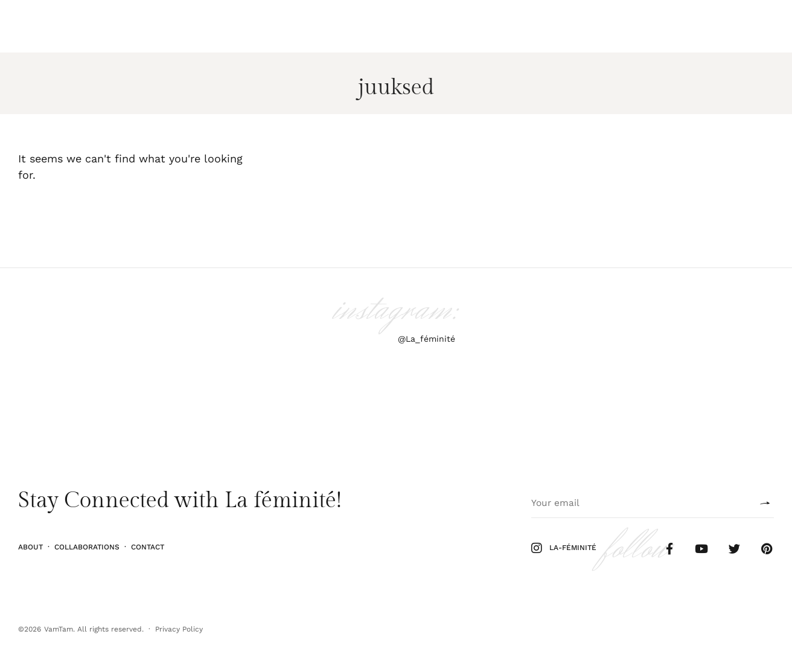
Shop (737, 26)
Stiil (88, 26)
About (30, 547)
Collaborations (87, 547)
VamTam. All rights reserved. (94, 629)
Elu (116, 26)
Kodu (145, 26)
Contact (148, 547)
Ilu (61, 26)
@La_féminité (426, 339)
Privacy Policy (179, 629)
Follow (700, 26)
